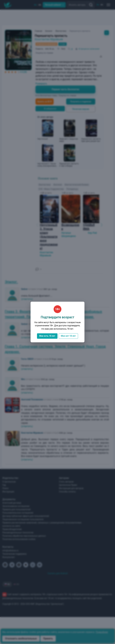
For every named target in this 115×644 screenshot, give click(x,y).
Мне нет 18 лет (68, 336)
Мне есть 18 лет (47, 336)
